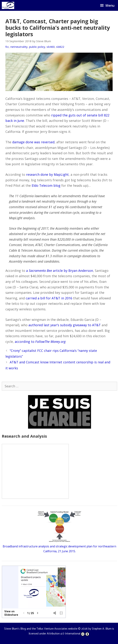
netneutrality (19, 47)
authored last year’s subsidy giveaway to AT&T (65, 325)
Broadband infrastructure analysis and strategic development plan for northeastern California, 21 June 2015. (59, 546)
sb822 (60, 47)
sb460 (51, 47)
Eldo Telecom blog (46, 185)
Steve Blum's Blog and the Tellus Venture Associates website (41, 629)
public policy (37, 47)
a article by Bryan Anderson (60, 271)
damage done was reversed (33, 142)
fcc (7, 47)
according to (40, 342)
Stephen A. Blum (102, 629)
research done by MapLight (47, 174)
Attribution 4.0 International (68, 634)
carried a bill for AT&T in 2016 (49, 298)
